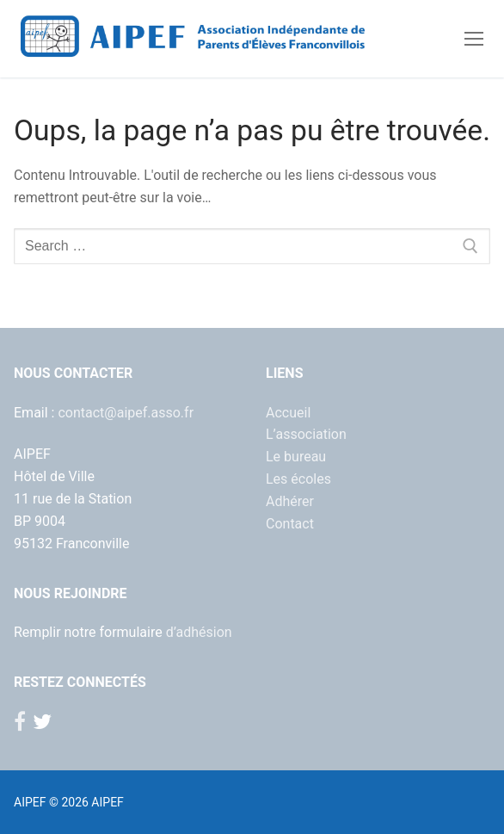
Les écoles (298, 479)
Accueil (288, 413)
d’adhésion (199, 632)
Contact (290, 524)
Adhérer (290, 501)
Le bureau (296, 457)
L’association (306, 434)
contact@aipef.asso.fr (126, 413)
